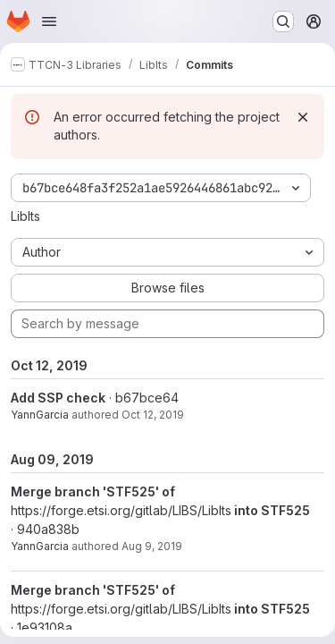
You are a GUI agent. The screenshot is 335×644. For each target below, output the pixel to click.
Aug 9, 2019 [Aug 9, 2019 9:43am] (152, 546)
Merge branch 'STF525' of (93, 491)
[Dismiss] (303, 117)
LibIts (25, 216)
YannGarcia (40, 415)
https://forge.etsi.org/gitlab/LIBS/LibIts (121, 510)
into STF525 (271, 510)
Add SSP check (58, 398)
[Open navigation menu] (49, 21)
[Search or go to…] (283, 21)
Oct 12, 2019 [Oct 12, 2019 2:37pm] (153, 415)
